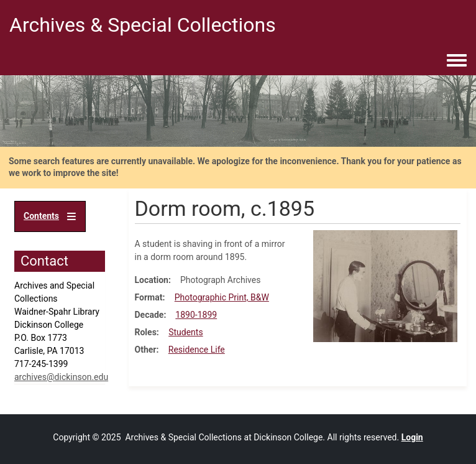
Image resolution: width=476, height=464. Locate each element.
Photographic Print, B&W (222, 297)
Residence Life (197, 350)
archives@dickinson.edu (61, 377)
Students (185, 332)
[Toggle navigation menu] (457, 61)
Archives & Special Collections (143, 25)
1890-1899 (196, 315)
